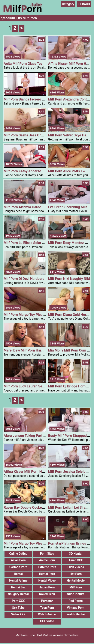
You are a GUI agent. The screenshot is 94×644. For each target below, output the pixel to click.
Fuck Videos (76, 567)
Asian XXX (76, 560)
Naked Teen (47, 594)
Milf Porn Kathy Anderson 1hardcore (32, 171)
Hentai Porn (47, 574)
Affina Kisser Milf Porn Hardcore (29, 472)
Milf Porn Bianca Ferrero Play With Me (33, 99)
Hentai (18, 574)
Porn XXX (18, 601)
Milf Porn (76, 587)
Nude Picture (76, 594)
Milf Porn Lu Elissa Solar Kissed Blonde (34, 243)
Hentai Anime (18, 580)
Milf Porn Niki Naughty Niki (69, 279)
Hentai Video (47, 580)
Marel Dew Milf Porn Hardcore (27, 350)
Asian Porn (18, 560)
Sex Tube (18, 608)
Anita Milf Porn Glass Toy (23, 64)
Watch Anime (47, 614)
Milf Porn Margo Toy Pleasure (26, 315)
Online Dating (18, 554)
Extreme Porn (47, 567)
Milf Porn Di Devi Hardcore (24, 279)
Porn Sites (47, 554)
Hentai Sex (18, 587)
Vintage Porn (76, 608)
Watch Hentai (76, 614)
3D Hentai (76, 554)
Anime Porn (47, 560)
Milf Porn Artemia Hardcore (25, 207)
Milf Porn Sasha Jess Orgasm (26, 135)
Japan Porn (47, 587)
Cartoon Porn (18, 567)
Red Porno (76, 601)
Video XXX (18, 614)
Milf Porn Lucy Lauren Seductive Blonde (34, 386)
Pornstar (47, 601)
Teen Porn (47, 608)
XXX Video (47, 621)
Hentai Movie (76, 580)
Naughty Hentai (18, 594)
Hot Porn (76, 574)
